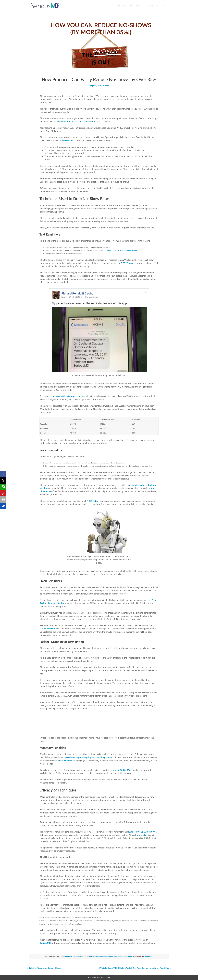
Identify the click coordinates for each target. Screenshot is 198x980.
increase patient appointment (102, 956)
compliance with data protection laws (68, 396)
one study (141, 835)
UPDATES (139, 6)
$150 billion (67, 140)
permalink (149, 956)
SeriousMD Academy (72, 956)
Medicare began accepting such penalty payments (90, 757)
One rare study (50, 629)
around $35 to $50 (122, 770)
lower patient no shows (123, 956)
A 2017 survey (128, 263)
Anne (107, 86)
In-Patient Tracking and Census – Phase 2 (44, 968)
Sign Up (149, 6)
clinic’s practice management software (122, 250)
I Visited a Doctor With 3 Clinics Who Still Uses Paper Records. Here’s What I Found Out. (135, 968)
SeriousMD (46, 943)
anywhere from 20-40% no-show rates (75, 121)
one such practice (66, 761)
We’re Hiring (162, 6)
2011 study (94, 501)
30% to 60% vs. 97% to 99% (142, 832)
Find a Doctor (125, 6)
